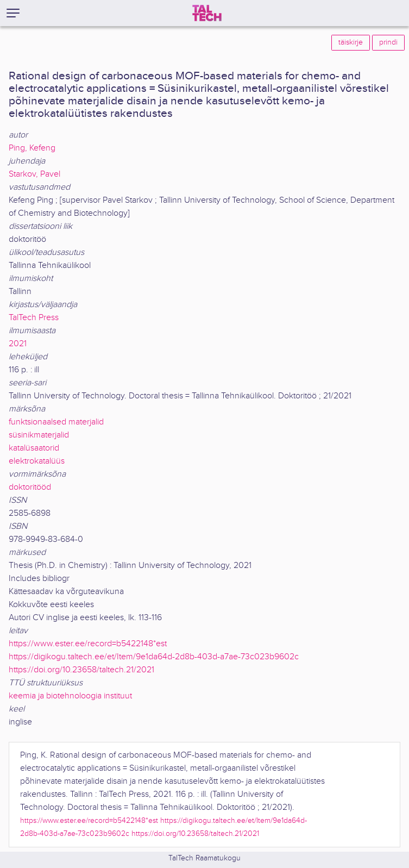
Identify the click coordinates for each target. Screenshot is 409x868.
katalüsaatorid (34, 448)
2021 (18, 344)
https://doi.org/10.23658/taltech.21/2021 (81, 670)
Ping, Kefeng (32, 148)
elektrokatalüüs (37, 461)
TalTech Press (34, 318)
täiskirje (351, 42)
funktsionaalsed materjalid (56, 422)
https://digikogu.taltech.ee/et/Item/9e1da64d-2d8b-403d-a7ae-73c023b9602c (154, 657)
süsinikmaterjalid (39, 435)
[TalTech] (207, 13)
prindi (388, 42)
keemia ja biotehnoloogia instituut (70, 696)
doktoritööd (30, 487)
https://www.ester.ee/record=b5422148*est (88, 644)
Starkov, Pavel (34, 174)
